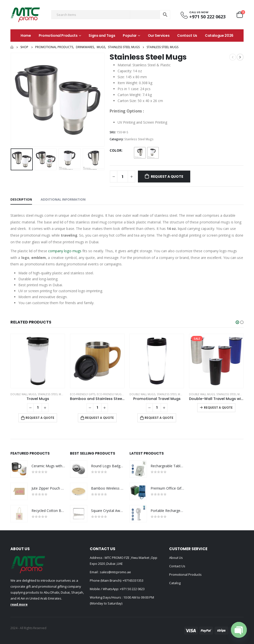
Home (26, 36)
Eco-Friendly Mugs (110, 394)
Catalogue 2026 (219, 36)
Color (116, 150)
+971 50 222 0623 (132, 589)
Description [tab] (21, 199)
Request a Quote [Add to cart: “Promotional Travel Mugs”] (159, 418)
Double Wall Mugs (23, 394)
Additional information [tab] (63, 199)
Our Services (159, 36)
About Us (176, 558)
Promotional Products (58, 36)
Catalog (175, 583)
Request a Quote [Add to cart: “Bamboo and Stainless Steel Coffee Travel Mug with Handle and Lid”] (99, 418)
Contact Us (187, 36)
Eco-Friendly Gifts (83, 394)
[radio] (140, 153)
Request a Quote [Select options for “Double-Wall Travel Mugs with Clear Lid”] (218, 408)
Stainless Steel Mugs (139, 139)
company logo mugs (65, 251)
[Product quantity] (123, 177)
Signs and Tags (102, 36)
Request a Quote (167, 177)
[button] (237, 322)
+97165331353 (133, 580)
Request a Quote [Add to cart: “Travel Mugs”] (40, 418)
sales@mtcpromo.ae (115, 572)
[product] (38, 361)
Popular (130, 36)
